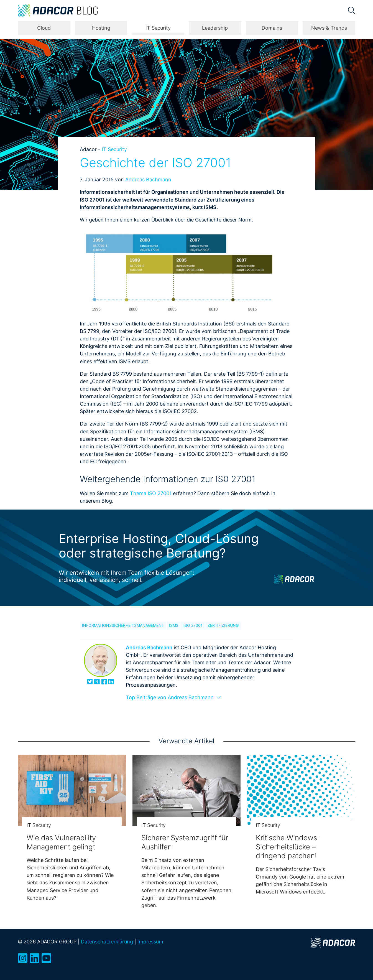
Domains (272, 28)
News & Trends (329, 28)
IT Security (158, 28)
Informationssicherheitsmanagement (123, 625)
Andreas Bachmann (148, 179)
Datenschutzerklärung (107, 941)
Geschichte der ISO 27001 (155, 163)
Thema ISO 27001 (151, 493)
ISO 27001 (193, 625)
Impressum (150, 941)
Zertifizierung (223, 625)
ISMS (174, 625)
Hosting (101, 28)
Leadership (215, 28)
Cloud (44, 28)
